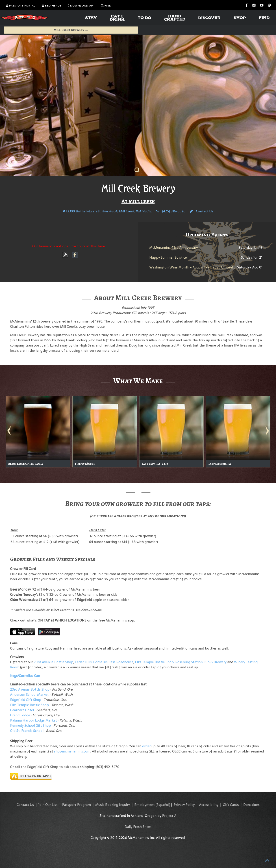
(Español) (163, 805)
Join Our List (48, 805)
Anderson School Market (29, 695)
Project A (169, 816)
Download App (81, 6)
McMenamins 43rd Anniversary (174, 248)
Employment (145, 805)
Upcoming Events (207, 235)
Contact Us (202, 211)
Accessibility (209, 805)
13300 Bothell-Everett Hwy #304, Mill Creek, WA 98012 (107, 211)
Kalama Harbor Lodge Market (34, 720)
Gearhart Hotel (22, 710)
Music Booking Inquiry (113, 805)
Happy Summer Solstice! (168, 257)
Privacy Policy (184, 805)
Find (106, 6)
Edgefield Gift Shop (26, 700)
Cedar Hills (83, 662)
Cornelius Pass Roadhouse (113, 662)
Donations (251, 805)
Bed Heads (52, 6)
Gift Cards (231, 805)
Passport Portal (21, 6)
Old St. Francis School (27, 731)
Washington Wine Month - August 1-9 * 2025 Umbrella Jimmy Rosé (202, 267)
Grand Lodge (20, 715)
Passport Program (76, 805)
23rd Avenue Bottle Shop (54, 662)
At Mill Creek (138, 201)
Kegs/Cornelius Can (25, 676)
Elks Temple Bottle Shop (154, 662)
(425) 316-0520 (171, 211)
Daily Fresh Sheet (138, 827)
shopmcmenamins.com (72, 751)
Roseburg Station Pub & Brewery (201, 662)
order (146, 746)
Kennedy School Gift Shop (30, 725)
